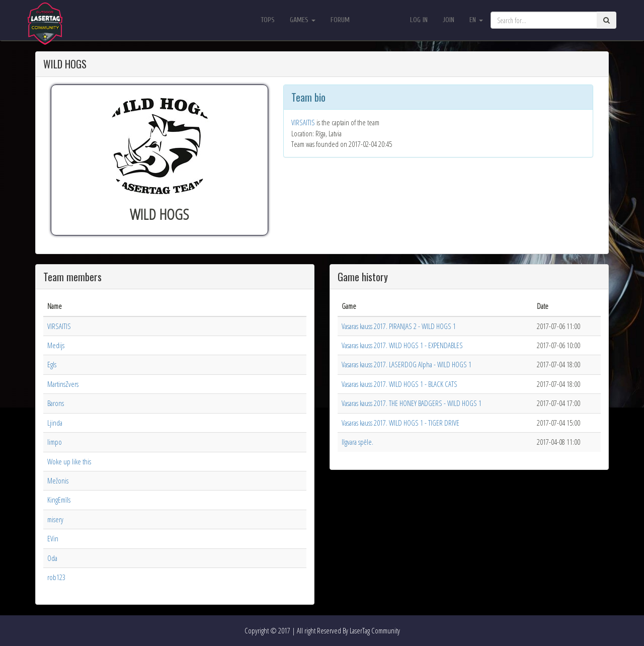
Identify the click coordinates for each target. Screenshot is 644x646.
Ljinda (55, 423)
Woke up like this (69, 461)
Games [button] (303, 20)
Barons (56, 403)
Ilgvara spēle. (357, 442)
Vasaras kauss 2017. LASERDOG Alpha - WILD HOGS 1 (407, 364)
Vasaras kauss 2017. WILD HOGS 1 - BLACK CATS (399, 384)
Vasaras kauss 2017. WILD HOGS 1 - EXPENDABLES (402, 345)
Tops (268, 20)
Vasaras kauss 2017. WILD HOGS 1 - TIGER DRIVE (400, 423)
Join (449, 20)
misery (55, 519)
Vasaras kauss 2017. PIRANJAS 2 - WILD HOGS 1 (399, 326)
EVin (53, 538)
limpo (55, 442)
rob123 (56, 577)
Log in (419, 20)
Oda (52, 558)
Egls (52, 364)
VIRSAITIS (303, 122)
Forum (340, 20)
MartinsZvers (63, 384)
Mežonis (58, 480)
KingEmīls (59, 500)
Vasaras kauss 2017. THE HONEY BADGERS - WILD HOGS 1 (412, 403)
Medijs (56, 345)
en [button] (476, 20)
